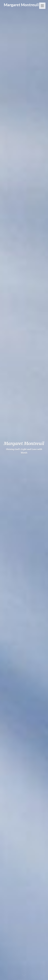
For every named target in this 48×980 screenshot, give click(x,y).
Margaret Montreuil (21, 5)
